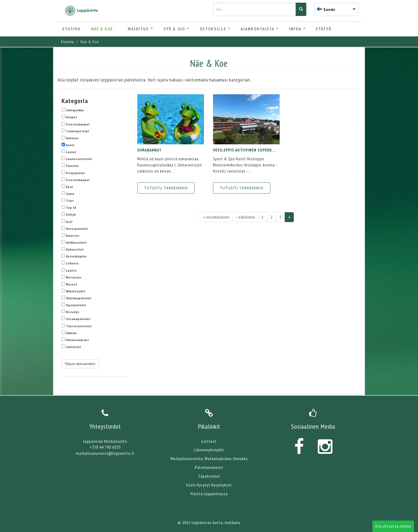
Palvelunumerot (209, 467)
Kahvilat (73, 138)
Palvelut (73, 166)
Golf (69, 222)
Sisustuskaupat (78, 124)
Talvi (70, 201)
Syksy (70, 194)
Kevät (70, 145)
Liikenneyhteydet (209, 450)
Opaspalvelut (76, 305)
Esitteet (209, 441)
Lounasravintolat (79, 159)
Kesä (70, 187)
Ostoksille (215, 29)
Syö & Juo (176, 29)
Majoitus (140, 29)
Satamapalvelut (78, 319)
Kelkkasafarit (77, 242)
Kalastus (73, 236)
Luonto (71, 270)
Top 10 (71, 208)
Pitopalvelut (76, 173)
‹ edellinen (246, 217)
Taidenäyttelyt (78, 131)
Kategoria (75, 101)
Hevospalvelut (77, 229)
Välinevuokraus (78, 340)
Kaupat (72, 117)
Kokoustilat (75, 249)
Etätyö (324, 29)
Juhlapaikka (75, 110)
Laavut (71, 152)
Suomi (329, 9)
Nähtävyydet (76, 291)
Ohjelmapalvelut (79, 298)
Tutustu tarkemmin (166, 188)
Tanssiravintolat (79, 326)
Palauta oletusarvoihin (80, 364)
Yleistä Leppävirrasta (209, 494)
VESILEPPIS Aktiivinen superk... (245, 150)
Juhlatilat (74, 347)
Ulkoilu (71, 333)
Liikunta (72, 263)
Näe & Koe (104, 29)
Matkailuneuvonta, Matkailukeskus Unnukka (209, 459)
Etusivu (71, 29)
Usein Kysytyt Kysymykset (209, 485)
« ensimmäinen (216, 217)
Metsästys (74, 277)
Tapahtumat (209, 476)
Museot (72, 284)
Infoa (297, 29)
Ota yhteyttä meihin (393, 526)
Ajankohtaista (260, 29)
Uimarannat (149, 150)
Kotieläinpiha (76, 256)
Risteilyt (73, 312)
